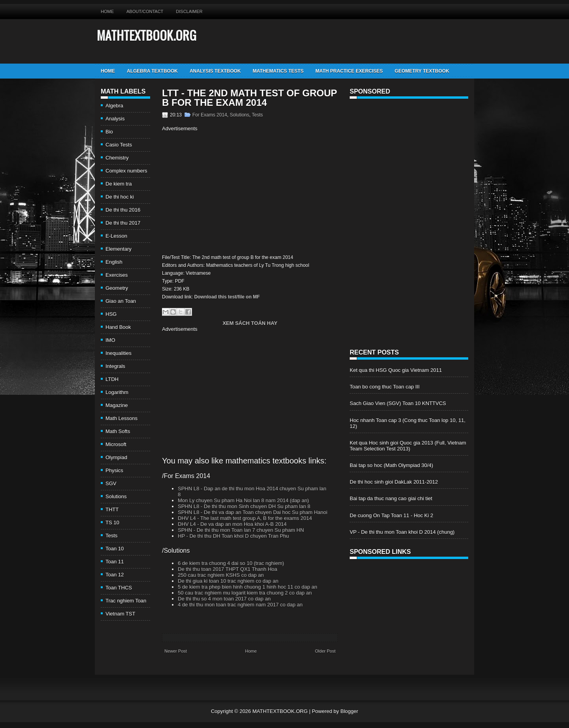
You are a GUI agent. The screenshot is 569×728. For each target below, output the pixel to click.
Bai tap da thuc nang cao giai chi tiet (391, 498)
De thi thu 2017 (123, 223)
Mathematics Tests (278, 71)
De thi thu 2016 (123, 210)
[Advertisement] (228, 192)
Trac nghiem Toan (126, 601)
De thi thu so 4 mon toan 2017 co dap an (224, 599)
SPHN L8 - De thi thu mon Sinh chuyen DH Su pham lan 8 (244, 506)
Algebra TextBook (152, 71)
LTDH (112, 379)
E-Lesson (116, 236)
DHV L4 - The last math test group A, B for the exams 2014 (245, 518)
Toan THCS (119, 588)
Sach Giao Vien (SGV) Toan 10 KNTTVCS (398, 403)
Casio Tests (119, 145)
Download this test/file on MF (227, 297)
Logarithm (117, 392)
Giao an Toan (121, 301)
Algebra (114, 106)
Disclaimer (189, 11)
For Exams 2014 (210, 115)
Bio (109, 132)
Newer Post (176, 651)
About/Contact (145, 11)
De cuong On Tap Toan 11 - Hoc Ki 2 (391, 515)
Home (107, 11)
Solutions (116, 496)
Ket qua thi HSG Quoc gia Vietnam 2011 (396, 370)
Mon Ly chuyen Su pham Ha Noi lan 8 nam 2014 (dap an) (243, 500)
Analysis (115, 119)
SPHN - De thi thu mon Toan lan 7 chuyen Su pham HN (241, 530)
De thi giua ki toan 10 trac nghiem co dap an (228, 581)
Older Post (325, 651)
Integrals (115, 366)
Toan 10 (115, 549)
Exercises (117, 275)
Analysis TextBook (215, 71)
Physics (114, 470)
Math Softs (118, 431)
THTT (112, 509)
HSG (111, 314)
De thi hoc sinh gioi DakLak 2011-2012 (394, 482)
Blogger (349, 711)
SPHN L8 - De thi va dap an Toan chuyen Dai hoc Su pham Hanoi (252, 512)
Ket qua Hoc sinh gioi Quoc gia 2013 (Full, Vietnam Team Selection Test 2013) (408, 446)
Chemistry (117, 158)
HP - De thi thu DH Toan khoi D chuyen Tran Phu (233, 536)
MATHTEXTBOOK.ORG (147, 35)
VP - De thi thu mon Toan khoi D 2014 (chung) (402, 532)
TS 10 (112, 523)
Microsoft (116, 444)
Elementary (119, 249)
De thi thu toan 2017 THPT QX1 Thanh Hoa (228, 569)
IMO (110, 340)
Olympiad (116, 457)
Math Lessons (122, 418)
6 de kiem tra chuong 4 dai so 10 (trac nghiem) (231, 563)
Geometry (117, 288)
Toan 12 (115, 575)
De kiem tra (119, 184)
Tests (111, 536)
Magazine (117, 405)
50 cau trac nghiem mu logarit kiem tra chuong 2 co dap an (245, 593)
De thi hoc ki (120, 197)
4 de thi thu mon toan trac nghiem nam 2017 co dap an (240, 605)
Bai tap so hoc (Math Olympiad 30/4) (391, 465)
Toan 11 (115, 562)
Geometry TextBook (422, 71)
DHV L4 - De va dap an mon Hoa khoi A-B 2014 (232, 524)
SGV (111, 483)
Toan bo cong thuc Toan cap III (385, 387)
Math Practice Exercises (349, 71)
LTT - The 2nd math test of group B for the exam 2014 (250, 98)
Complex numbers (126, 171)
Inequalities (119, 353)
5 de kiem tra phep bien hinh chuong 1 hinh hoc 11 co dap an (248, 587)
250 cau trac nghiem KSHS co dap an (221, 575)
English (114, 262)
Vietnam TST (120, 614)
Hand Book (118, 327)
